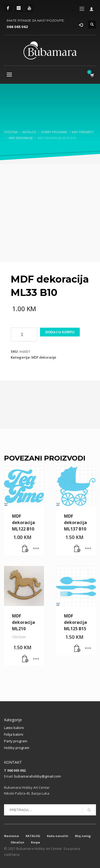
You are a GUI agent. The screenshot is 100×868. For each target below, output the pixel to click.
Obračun (17, 842)
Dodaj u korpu (60, 332)
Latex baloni (14, 728)
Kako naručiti (58, 836)
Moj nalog (83, 836)
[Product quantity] (24, 335)
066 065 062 (17, 27)
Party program (16, 741)
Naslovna (11, 836)
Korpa (35, 842)
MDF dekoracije (44, 357)
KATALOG (33, 836)
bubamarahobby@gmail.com (37, 776)
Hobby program (17, 748)
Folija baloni (14, 734)
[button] (25, 549)
